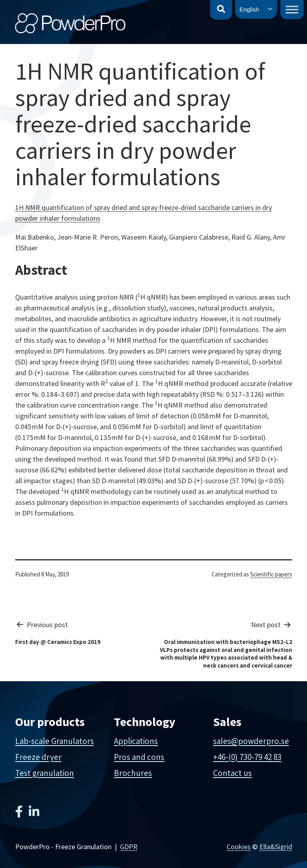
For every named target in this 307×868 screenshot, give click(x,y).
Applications (136, 741)
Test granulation (45, 773)
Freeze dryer (38, 757)
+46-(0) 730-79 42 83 (247, 757)
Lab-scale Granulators (55, 741)
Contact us (232, 773)
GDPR (129, 847)
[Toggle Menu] (292, 9)
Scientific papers (271, 574)
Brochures (133, 773)
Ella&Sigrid (276, 847)
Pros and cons (139, 757)
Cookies (239, 847)
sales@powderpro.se (251, 741)
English (249, 9)
